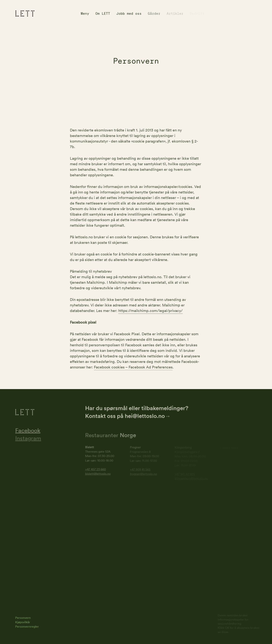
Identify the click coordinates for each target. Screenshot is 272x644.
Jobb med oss (129, 13)
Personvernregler (27, 626)
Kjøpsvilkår (23, 622)
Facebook (28, 431)
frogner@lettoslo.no (143, 474)
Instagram (28, 439)
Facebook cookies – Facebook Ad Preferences (133, 368)
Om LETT (103, 13)
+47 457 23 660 (96, 470)
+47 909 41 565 (140, 470)
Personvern (23, 618)
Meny (85, 13)
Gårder (154, 13)
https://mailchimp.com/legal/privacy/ (150, 311)
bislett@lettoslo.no (98, 474)
